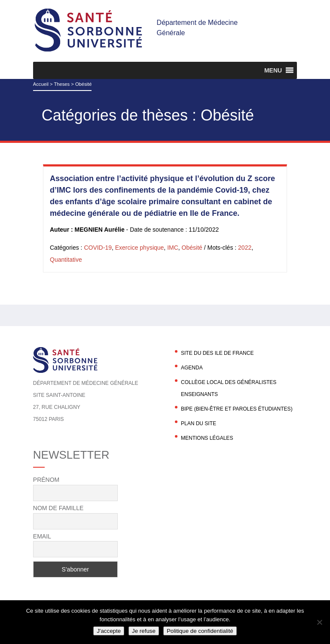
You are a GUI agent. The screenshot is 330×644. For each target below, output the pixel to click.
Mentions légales (207, 438)
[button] (273, 70)
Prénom (46, 480)
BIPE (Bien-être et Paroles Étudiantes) (237, 409)
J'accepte (109, 631)
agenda (192, 368)
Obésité (192, 248)
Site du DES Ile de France (217, 353)
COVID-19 (98, 248)
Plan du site (199, 423)
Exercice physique (140, 248)
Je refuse (144, 631)
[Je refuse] (319, 622)
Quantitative (66, 260)
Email (42, 536)
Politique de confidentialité (200, 631)
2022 (245, 248)
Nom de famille (58, 508)
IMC (173, 248)
